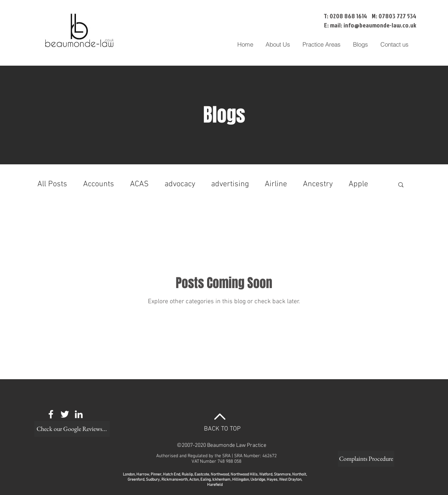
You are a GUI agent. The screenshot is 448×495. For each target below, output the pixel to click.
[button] (321, 45)
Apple (358, 184)
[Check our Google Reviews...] (72, 429)
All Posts (52, 184)
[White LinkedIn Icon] (79, 414)
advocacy (180, 184)
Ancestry (318, 184)
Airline (276, 184)
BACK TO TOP (222, 429)
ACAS (139, 184)
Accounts (99, 184)
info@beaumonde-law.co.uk (380, 25)
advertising (230, 184)
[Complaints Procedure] (366, 459)
